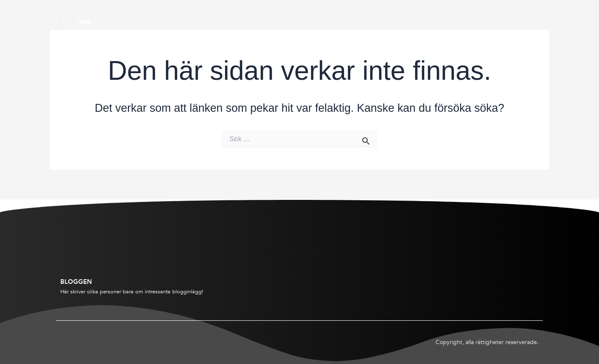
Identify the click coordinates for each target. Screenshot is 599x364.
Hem (84, 22)
